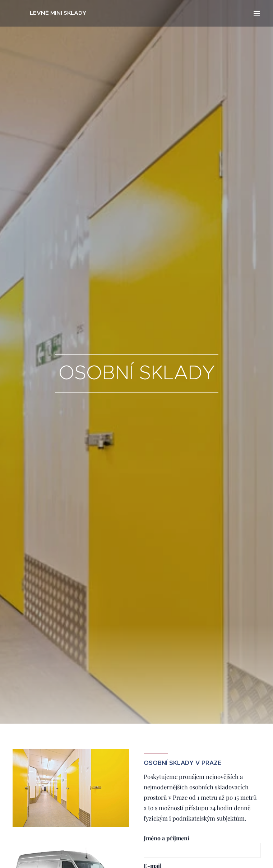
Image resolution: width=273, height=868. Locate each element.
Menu (257, 14)
